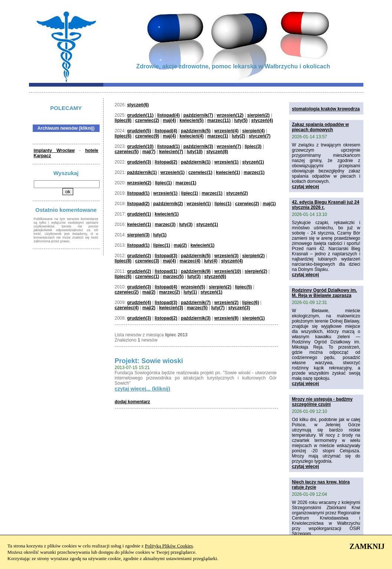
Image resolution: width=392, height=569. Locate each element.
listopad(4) (169, 115)
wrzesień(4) (226, 131)
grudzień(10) (140, 146)
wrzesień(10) (228, 271)
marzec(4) (190, 261)
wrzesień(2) (139, 183)
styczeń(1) (253, 162)
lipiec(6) (123, 136)
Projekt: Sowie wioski (149, 361)
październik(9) (196, 271)
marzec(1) (218, 136)
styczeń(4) (262, 120)
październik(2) (168, 204)
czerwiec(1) (200, 172)
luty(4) (211, 261)
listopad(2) (166, 162)
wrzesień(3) (226, 256)
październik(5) (196, 131)
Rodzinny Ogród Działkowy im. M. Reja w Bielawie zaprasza (325, 293)
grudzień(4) (139, 303)
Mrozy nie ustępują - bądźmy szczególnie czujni (322, 402)
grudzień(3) (139, 162)
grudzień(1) (139, 214)
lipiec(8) (123, 120)
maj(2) (180, 245)
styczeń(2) (237, 193)
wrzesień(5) (193, 287)
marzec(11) (219, 120)
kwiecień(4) (192, 136)
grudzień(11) (140, 115)
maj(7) (149, 152)
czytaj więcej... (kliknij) (142, 389)
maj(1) (269, 204)
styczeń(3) (239, 308)
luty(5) (241, 120)
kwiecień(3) (171, 308)
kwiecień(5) (192, 120)
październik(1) (196, 162)
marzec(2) (169, 292)
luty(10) (195, 152)
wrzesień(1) (226, 162)
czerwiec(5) (127, 152)
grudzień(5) (139, 131)
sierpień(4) (254, 131)
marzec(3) (165, 224)
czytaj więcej (306, 187)
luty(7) (218, 308)
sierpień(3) (138, 235)
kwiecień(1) (228, 172)
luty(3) (186, 224)
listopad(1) (169, 146)
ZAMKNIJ (367, 546)
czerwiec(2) (147, 120)
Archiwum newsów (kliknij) (66, 128)
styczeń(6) (138, 105)
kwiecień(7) (171, 152)
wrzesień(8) (226, 318)
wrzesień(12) (230, 115)
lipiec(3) (253, 146)
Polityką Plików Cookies (169, 546)
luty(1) (160, 235)
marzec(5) (173, 277)
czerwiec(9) (147, 136)
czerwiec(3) (147, 261)
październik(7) (198, 115)
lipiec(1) (163, 183)
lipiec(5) (243, 287)
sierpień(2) (258, 115)
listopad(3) (166, 256)
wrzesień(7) (229, 146)
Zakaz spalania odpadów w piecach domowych (320, 127)
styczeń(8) (217, 152)
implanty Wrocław (54, 151)
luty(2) (239, 136)
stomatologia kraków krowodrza (326, 109)
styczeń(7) (260, 136)
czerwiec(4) (127, 308)
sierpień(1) (254, 318)
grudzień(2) (139, 256)
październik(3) (198, 146)
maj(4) (169, 120)
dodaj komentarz (132, 402)
